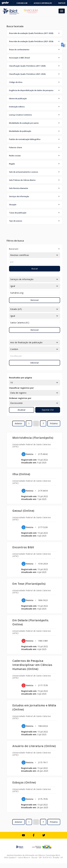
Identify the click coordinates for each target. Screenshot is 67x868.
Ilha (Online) (21, 474)
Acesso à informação (43, 3)
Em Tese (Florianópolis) (29, 584)
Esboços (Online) (24, 782)
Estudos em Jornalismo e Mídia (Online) (34, 707)
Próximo (54, 423)
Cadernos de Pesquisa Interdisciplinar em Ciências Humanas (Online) (32, 665)
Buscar (35, 269)
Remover (35, 300)
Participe (62, 3)
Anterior (18, 423)
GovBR (5, 3)
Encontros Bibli (23, 547)
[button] (35, 33)
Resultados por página (21, 378)
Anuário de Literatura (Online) (34, 746)
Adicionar (35, 363)
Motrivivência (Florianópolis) (33, 438)
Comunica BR (22, 3)
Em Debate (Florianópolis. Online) (31, 622)
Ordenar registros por (20, 398)
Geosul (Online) (23, 511)
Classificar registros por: (22, 388)
